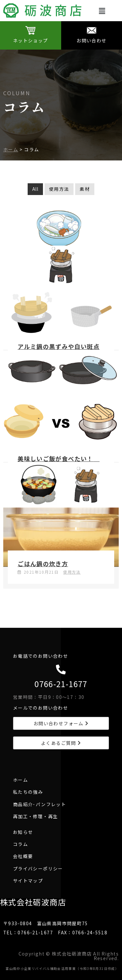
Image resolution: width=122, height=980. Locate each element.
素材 (85, 189)
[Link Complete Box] (61, 290)
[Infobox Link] (31, 35)
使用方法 (59, 189)
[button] (102, 11)
